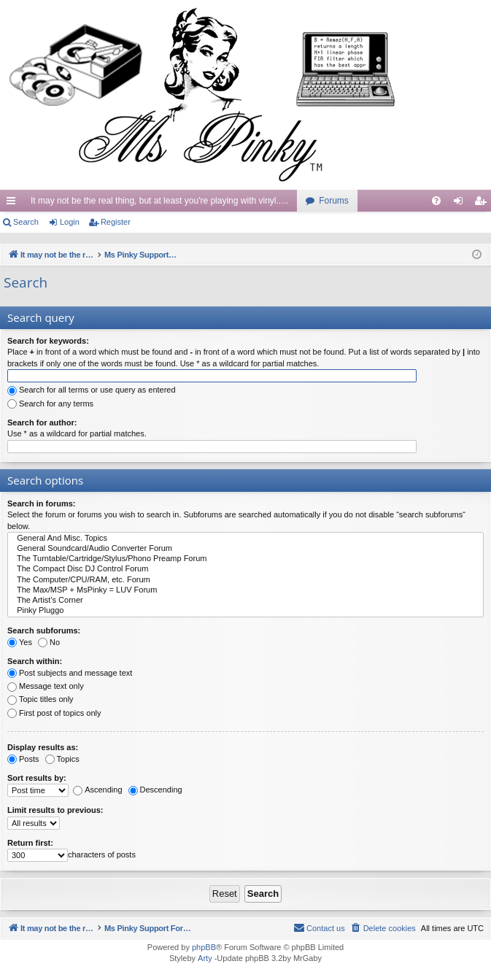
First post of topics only (54, 713)
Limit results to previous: (55, 810)
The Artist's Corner (245, 601)
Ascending (97, 790)
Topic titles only (40, 699)
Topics (62, 759)
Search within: (35, 661)
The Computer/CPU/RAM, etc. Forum (245, 580)
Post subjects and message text (70, 673)
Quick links (14, 204)
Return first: (30, 843)
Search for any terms (50, 404)
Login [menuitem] (461, 204)
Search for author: (42, 423)
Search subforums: (44, 630)
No (49, 642)
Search (26, 222)
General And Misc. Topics (245, 539)
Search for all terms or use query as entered (92, 390)
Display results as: (43, 747)
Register (116, 222)
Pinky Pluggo (245, 611)
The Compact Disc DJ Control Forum (245, 569)
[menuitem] (436, 201)
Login (70, 222)
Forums (334, 201)
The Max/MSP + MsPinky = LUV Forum (245, 590)
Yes (20, 642)
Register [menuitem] (483, 204)
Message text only (46, 686)
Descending (155, 790)
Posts (23, 759)
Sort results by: (37, 778)
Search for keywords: (48, 341)
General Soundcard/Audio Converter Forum (245, 549)
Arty (205, 959)
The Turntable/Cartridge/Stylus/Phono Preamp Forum (245, 559)
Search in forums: (42, 503)
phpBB (204, 948)
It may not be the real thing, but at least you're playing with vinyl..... (159, 201)
